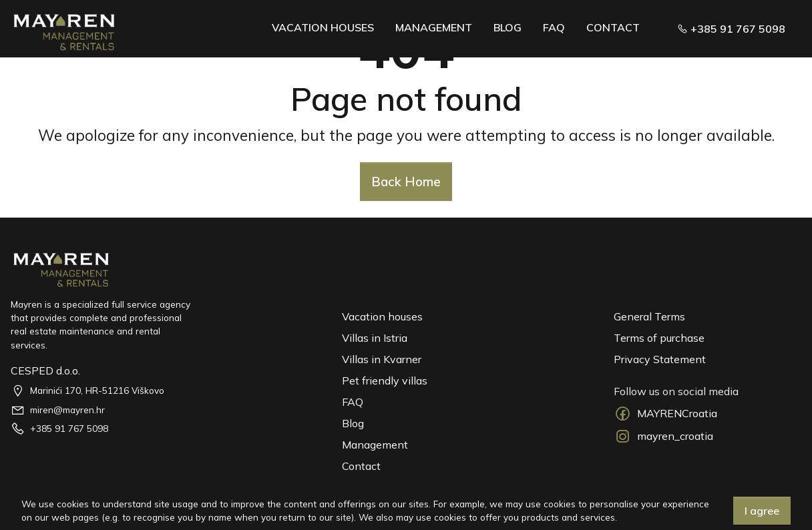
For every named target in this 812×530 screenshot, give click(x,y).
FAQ (554, 27)
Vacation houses (382, 316)
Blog (507, 27)
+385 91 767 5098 (731, 29)
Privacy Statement (660, 359)
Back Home (406, 182)
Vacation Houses (323, 27)
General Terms (649, 316)
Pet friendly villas (385, 380)
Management (434, 27)
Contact (613, 27)
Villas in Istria (375, 338)
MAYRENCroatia (665, 414)
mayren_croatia (663, 436)
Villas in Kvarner (382, 359)
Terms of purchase (659, 338)
